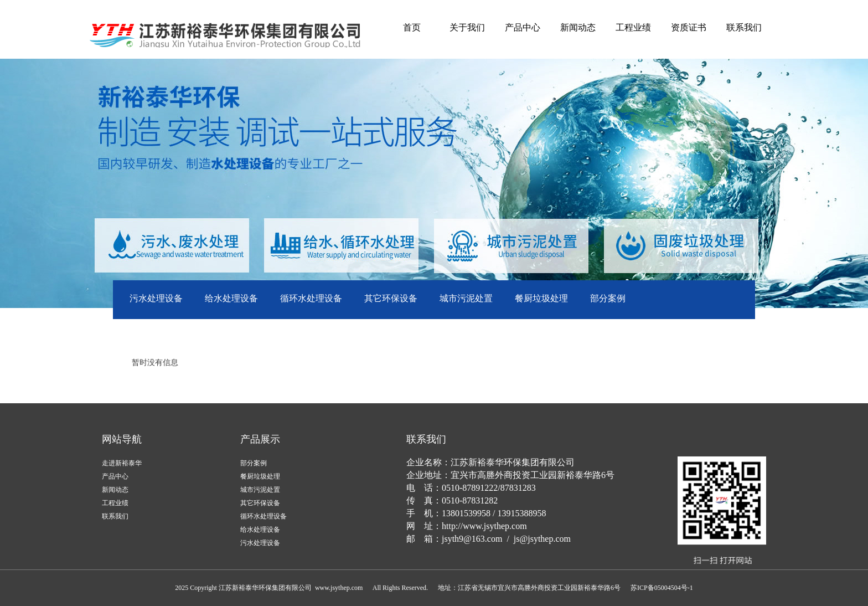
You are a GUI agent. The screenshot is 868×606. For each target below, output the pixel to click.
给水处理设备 (231, 298)
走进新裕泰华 (122, 463)
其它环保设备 (391, 298)
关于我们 (467, 27)
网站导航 (122, 439)
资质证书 (689, 27)
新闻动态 (578, 27)
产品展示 (260, 439)
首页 (412, 27)
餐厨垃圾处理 (541, 298)
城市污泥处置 (466, 298)
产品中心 (523, 27)
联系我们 (744, 27)
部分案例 (608, 298)
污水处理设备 (156, 298)
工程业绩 (633, 27)
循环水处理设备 (311, 298)
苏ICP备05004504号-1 (662, 588)
